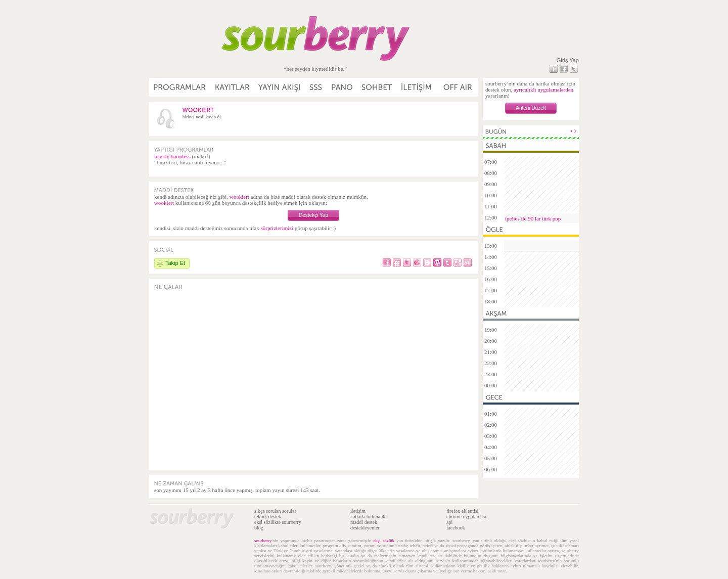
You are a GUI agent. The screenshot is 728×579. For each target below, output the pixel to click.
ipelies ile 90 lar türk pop (533, 218)
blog (259, 528)
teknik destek (268, 517)
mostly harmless (172, 156)
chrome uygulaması (466, 517)
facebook (456, 528)
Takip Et (175, 263)
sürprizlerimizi (277, 228)
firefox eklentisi (463, 511)
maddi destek (364, 522)
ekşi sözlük (384, 541)
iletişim (358, 511)
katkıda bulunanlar (369, 517)
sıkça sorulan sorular (275, 511)
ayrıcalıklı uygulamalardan (543, 90)
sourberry (263, 541)
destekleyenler (365, 528)
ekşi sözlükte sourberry (278, 522)
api (449, 522)
